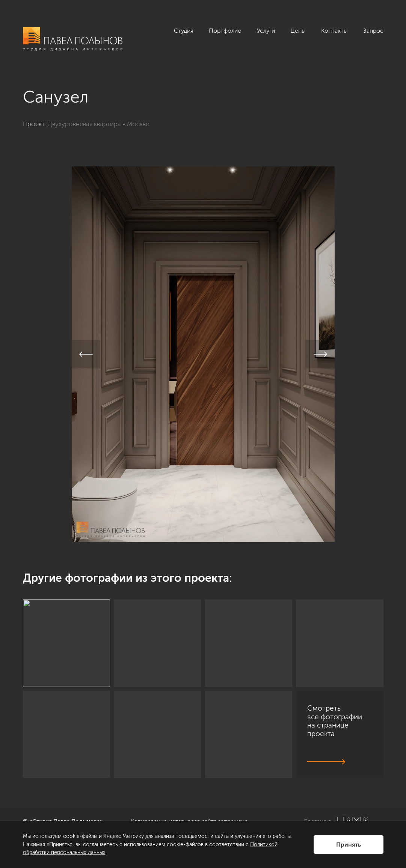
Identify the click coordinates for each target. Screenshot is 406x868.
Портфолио (225, 31)
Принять (349, 845)
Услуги (266, 31)
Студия (184, 31)
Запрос (373, 31)
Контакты (334, 31)
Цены (298, 31)
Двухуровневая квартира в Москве (98, 124)
